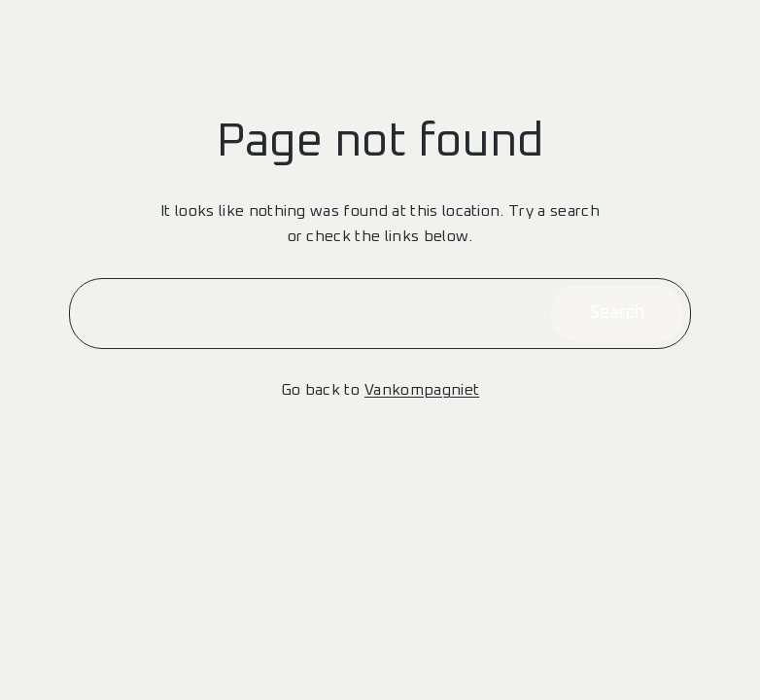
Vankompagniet (422, 390)
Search (617, 313)
